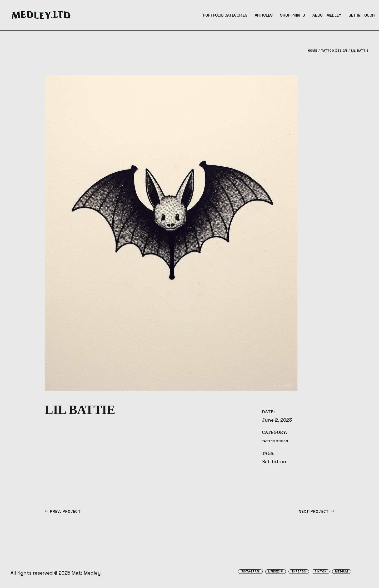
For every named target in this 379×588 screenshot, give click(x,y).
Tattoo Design (275, 441)
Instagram (250, 572)
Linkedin (276, 572)
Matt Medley (86, 573)
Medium (342, 572)
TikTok (321, 572)
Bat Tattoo (274, 462)
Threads (299, 572)
